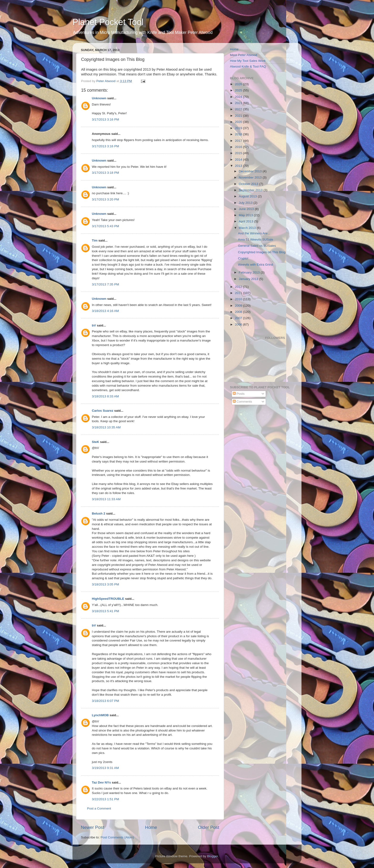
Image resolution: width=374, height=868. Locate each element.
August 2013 (248, 196)
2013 (239, 166)
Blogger (213, 856)
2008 (239, 312)
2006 (239, 324)
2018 (239, 134)
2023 (239, 103)
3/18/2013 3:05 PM (105, 584)
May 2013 (246, 215)
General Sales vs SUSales (257, 246)
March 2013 (248, 228)
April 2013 (247, 221)
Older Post (209, 827)
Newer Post (93, 827)
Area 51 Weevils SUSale (256, 239)
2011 (239, 293)
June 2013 (247, 209)
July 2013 (246, 203)
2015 (239, 153)
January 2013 (249, 279)
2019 (239, 128)
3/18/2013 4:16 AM (105, 311)
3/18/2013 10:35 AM (106, 427)
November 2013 (251, 177)
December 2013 (251, 171)
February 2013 (250, 272)
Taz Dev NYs (101, 782)
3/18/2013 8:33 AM (105, 396)
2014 (239, 160)
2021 (239, 116)
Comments (242, 402)
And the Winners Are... (254, 233)
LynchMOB (100, 715)
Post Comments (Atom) (117, 837)
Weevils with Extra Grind (256, 265)
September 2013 (251, 190)
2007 (239, 318)
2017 (239, 141)
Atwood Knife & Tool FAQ (248, 66)
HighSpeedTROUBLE (108, 599)
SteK (96, 442)
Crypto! (243, 258)
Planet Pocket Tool (108, 22)
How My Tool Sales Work (248, 61)
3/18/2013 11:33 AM (106, 499)
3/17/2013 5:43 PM (105, 226)
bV (94, 325)
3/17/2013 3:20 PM (105, 199)
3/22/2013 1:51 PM (105, 799)
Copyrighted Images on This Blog (262, 252)
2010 (239, 299)
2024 (239, 97)
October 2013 (249, 184)
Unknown (99, 98)
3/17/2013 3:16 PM (105, 119)
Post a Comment (99, 808)
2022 (239, 109)
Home (151, 827)
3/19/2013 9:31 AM (105, 768)
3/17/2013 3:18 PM (105, 173)
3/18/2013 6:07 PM (105, 701)
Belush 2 (99, 513)
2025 (239, 90)
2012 (239, 287)
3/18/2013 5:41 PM (105, 611)
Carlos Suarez (103, 411)
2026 (239, 84)
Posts (239, 394)
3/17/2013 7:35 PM (105, 284)
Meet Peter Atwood (244, 55)
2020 (239, 122)
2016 (239, 147)
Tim (95, 240)
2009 (239, 306)
